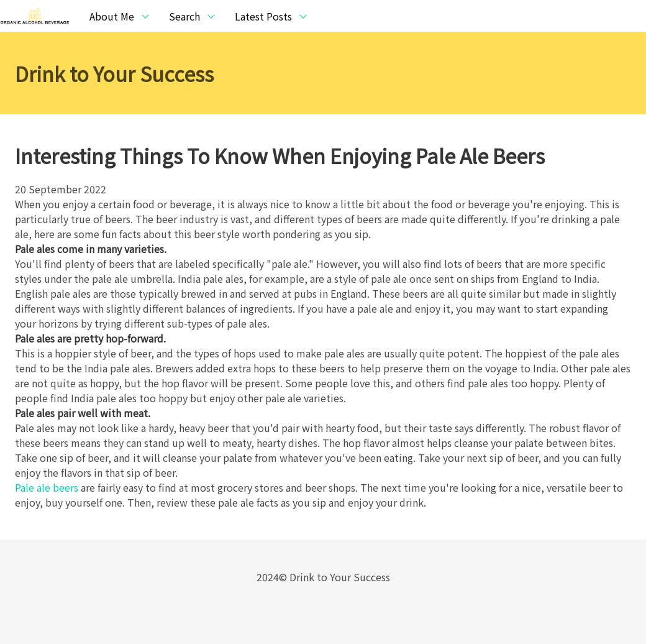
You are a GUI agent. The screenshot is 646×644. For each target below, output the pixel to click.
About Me (112, 16)
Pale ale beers (47, 487)
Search (184, 16)
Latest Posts (263, 16)
